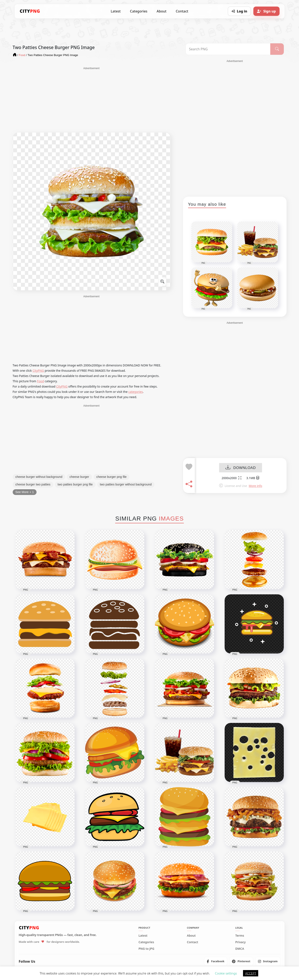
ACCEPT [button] (251, 973)
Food (40, 381)
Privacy (241, 942)
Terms (240, 936)
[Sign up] (266, 11)
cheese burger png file (112, 477)
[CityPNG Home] (30, 11)
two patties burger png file (75, 484)
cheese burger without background (39, 477)
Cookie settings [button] (226, 973)
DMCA (240, 949)
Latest (116, 11)
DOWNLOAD (241, 468)
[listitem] (216, 961)
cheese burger (79, 477)
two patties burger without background (126, 484)
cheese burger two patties (33, 484)
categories (136, 392)
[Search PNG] (228, 49)
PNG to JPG (147, 949)
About (161, 11)
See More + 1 (25, 492)
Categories (139, 11)
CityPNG (38, 371)
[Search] (277, 49)
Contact (182, 11)
